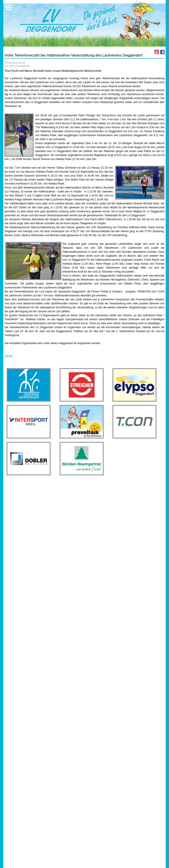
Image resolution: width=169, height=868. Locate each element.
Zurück (8, 356)
